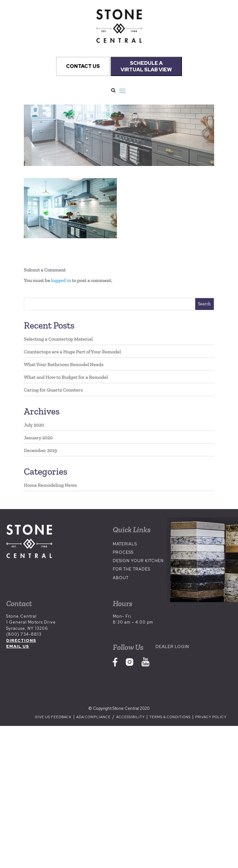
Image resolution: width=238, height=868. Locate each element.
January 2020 (38, 438)
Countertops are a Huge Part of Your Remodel (72, 352)
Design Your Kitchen (138, 561)
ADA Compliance (94, 717)
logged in (61, 280)
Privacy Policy (211, 717)
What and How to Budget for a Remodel (66, 377)
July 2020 (34, 425)
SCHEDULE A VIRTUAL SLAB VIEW (146, 66)
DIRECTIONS (21, 640)
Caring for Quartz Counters (53, 390)
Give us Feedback (53, 717)
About (121, 578)
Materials (125, 544)
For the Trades (132, 569)
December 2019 (40, 450)
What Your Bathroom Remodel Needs (64, 364)
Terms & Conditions (170, 717)
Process (123, 552)
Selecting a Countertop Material (58, 339)
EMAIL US (18, 646)
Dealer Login (172, 647)
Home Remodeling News (50, 485)
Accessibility (131, 717)
